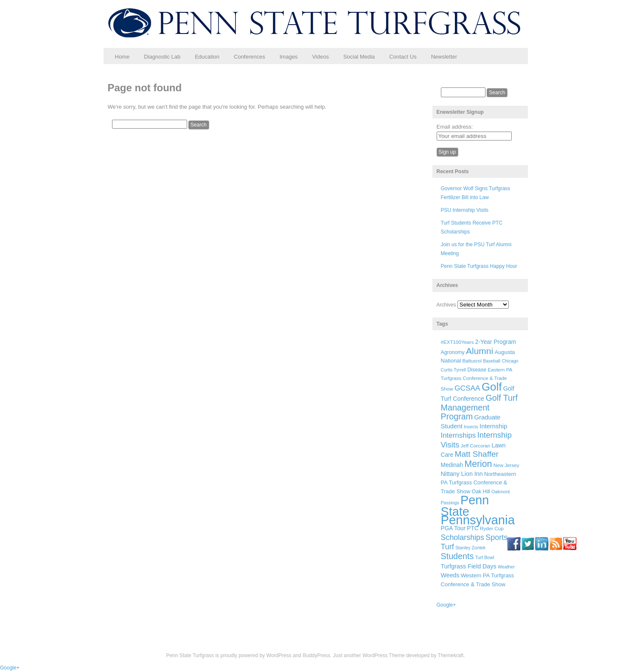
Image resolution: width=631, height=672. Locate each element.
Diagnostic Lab (162, 57)
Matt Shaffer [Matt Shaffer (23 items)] (477, 454)
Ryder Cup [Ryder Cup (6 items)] (492, 528)
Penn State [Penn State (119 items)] (465, 506)
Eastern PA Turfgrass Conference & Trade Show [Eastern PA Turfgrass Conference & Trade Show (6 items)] (477, 379)
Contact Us (403, 57)
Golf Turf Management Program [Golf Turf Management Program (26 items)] (480, 407)
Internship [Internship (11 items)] (493, 426)
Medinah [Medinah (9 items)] (452, 465)
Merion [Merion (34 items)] (478, 464)
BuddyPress (316, 655)
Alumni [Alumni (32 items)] (480, 351)
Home (122, 57)
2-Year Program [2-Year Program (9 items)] (496, 342)
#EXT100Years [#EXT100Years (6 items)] (457, 342)
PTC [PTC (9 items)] (473, 528)
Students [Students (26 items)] (457, 556)
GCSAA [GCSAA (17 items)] (467, 388)
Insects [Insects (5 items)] (471, 427)
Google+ (446, 605)
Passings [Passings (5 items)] (450, 503)
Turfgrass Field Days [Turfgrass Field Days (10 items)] (469, 566)
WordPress (279, 655)
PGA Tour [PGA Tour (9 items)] (453, 528)
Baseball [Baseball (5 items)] (492, 361)
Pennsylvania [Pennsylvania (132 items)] (478, 520)
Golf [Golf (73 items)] (492, 387)
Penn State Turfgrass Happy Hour (479, 266)
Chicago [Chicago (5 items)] (510, 361)
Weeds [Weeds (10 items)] (450, 575)
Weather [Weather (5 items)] (506, 567)
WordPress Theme (384, 655)
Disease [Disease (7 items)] (477, 370)
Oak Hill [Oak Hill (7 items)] (481, 492)
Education (207, 57)
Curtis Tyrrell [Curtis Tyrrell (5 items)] (454, 370)
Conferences (250, 57)
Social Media (359, 57)
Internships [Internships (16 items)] (459, 435)
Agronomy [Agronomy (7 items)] (453, 352)
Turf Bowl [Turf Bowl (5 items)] (485, 557)
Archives (446, 305)
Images (289, 57)
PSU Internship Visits (465, 210)
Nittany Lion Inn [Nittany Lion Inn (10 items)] (462, 474)
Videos (320, 57)
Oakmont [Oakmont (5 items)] (501, 492)
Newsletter (444, 57)
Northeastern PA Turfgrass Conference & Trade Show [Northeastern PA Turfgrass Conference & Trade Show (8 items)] (479, 483)
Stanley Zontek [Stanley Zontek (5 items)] (470, 548)
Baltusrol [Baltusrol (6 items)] (472, 361)
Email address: (455, 127)
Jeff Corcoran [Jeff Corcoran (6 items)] (476, 446)
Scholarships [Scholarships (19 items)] (463, 537)
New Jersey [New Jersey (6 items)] (506, 465)
